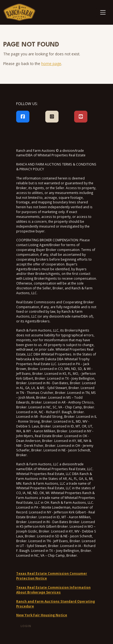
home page (51, 64)
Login (26, 626)
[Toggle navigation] (103, 12)
